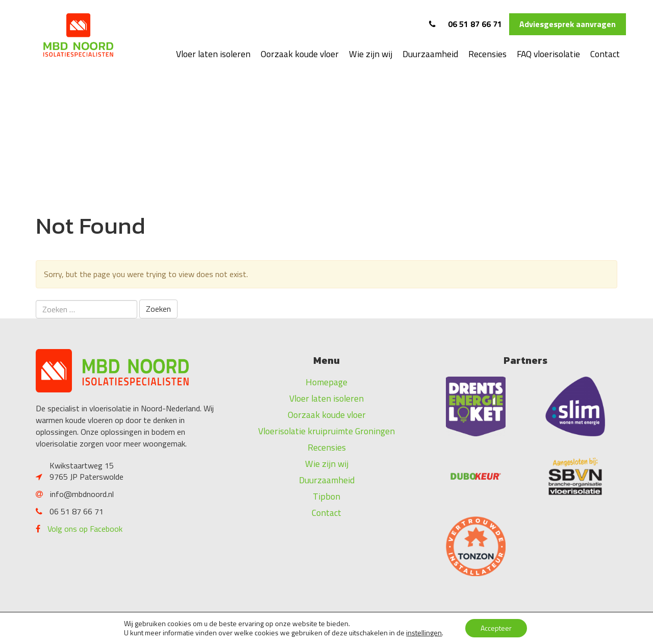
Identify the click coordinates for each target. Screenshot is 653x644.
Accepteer (496, 628)
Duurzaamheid (430, 54)
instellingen (424, 633)
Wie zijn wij (371, 54)
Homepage (326, 382)
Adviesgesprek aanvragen (568, 24)
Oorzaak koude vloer (300, 54)
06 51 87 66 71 (466, 24)
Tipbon (326, 496)
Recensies (487, 54)
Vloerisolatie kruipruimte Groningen (326, 431)
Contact (605, 54)
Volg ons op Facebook (85, 529)
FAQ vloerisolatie (548, 54)
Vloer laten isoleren (213, 54)
